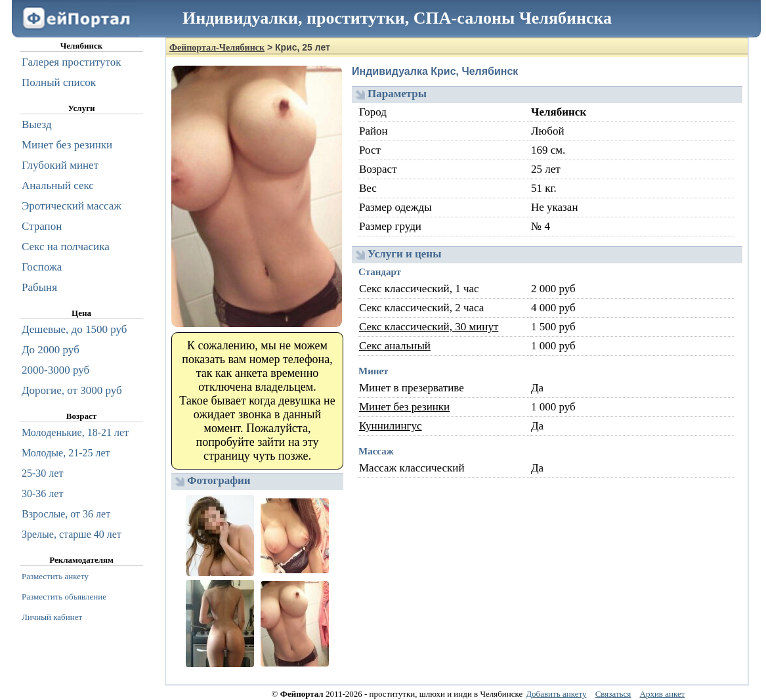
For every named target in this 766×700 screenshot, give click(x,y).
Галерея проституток (72, 62)
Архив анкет (663, 694)
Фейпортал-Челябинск (217, 48)
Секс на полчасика (66, 247)
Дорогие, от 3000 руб (72, 390)
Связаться (613, 694)
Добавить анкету (556, 694)
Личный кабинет (52, 617)
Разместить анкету (55, 576)
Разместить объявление (64, 597)
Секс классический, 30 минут (429, 327)
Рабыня (39, 287)
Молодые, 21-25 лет (66, 453)
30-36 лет (42, 493)
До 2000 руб (51, 350)
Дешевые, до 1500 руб (74, 329)
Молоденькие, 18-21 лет (75, 432)
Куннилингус (391, 426)
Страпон (42, 226)
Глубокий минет (60, 165)
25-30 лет (42, 473)
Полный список (59, 82)
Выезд (37, 124)
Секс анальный (395, 346)
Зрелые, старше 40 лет (72, 534)
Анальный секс (58, 186)
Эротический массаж (72, 206)
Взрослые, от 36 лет (66, 514)
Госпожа (42, 267)
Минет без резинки (404, 407)
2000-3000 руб (55, 370)
